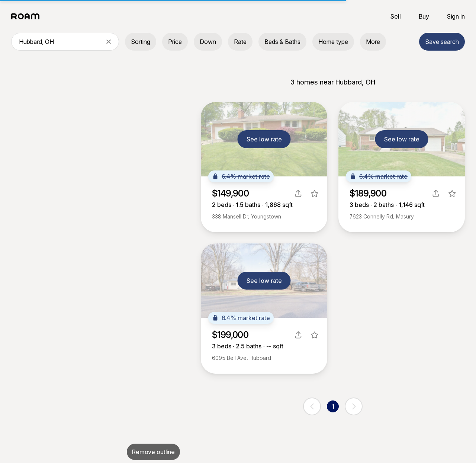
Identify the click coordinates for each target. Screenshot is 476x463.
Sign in (456, 16)
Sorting (141, 42)
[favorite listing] (315, 194)
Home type (333, 42)
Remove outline (153, 452)
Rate (240, 42)
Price (175, 42)
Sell (396, 16)
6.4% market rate (241, 176)
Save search (442, 42)
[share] (298, 194)
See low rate (264, 139)
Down (208, 42)
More (373, 42)
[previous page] (312, 406)
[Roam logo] (28, 16)
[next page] (354, 406)
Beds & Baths (282, 42)
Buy (424, 16)
